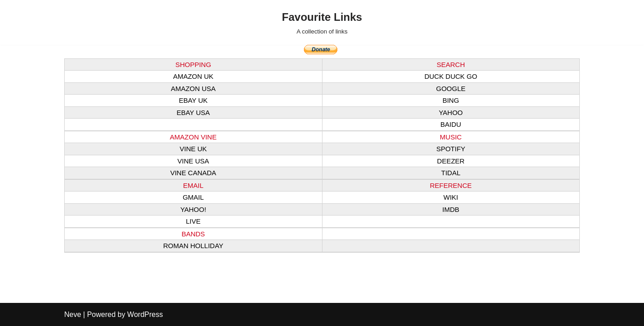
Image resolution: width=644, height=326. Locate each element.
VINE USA (193, 161)
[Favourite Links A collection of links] (322, 22)
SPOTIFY (451, 149)
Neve (73, 314)
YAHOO (451, 113)
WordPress (145, 314)
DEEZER (451, 161)
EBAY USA (193, 113)
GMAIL (193, 197)
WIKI (451, 197)
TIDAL (451, 173)
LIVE (193, 221)
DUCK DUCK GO (451, 76)
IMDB (451, 209)
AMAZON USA (193, 89)
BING (451, 100)
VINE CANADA (193, 173)
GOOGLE (451, 89)
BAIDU (451, 124)
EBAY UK (193, 100)
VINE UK (193, 149)
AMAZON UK (193, 76)
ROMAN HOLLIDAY (193, 246)
